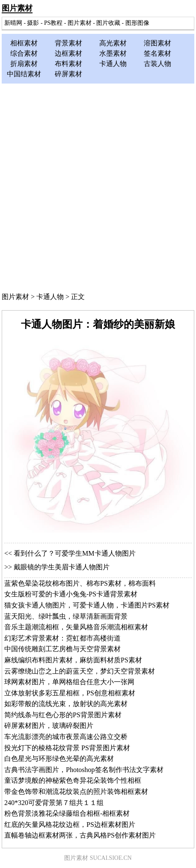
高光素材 (113, 43)
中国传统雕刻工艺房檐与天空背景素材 (62, 649)
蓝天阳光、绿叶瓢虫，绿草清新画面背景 (66, 616)
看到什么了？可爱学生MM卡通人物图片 (74, 553)
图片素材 (17, 8)
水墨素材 (113, 53)
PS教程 (53, 23)
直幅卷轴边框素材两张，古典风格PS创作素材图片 (80, 835)
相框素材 (24, 43)
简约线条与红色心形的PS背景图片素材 (63, 715)
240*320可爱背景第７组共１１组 (54, 803)
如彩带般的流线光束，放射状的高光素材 (66, 704)
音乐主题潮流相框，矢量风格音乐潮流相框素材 (76, 627)
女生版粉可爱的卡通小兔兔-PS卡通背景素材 (71, 594)
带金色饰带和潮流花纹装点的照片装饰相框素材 (76, 792)
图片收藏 (108, 23)
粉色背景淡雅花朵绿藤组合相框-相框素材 (67, 813)
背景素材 (68, 43)
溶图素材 (157, 43)
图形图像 (137, 23)
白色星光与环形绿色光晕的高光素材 (59, 759)
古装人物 (157, 64)
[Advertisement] (98, 186)
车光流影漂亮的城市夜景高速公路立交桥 (66, 737)
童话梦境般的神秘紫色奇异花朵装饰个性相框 (73, 780)
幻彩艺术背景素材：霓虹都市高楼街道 (62, 638)
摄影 (33, 23)
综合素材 (24, 53)
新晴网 (13, 23)
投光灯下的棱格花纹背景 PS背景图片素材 (67, 748)
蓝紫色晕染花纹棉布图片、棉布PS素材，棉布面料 (80, 583)
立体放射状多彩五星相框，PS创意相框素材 (70, 693)
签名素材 (157, 53)
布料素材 (68, 64)
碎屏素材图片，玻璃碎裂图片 (49, 726)
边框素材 (68, 53)
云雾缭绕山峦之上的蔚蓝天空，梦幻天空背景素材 (80, 671)
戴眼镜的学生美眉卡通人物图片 (62, 567)
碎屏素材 (68, 74)
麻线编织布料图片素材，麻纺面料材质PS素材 (73, 660)
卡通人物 (113, 64)
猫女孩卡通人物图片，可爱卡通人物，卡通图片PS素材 (87, 605)
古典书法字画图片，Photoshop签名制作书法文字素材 (84, 770)
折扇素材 (24, 64)
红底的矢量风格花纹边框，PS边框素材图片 (70, 825)
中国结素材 (24, 74)
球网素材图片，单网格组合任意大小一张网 (69, 682)
